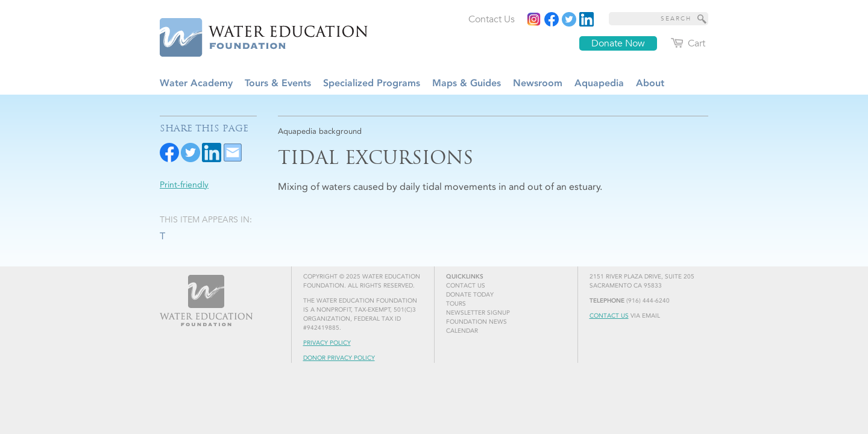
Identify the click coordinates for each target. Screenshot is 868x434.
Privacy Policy (327, 343)
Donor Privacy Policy (339, 358)
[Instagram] (534, 19)
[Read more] (587, 19)
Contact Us (609, 316)
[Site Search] (702, 19)
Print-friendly (184, 185)
